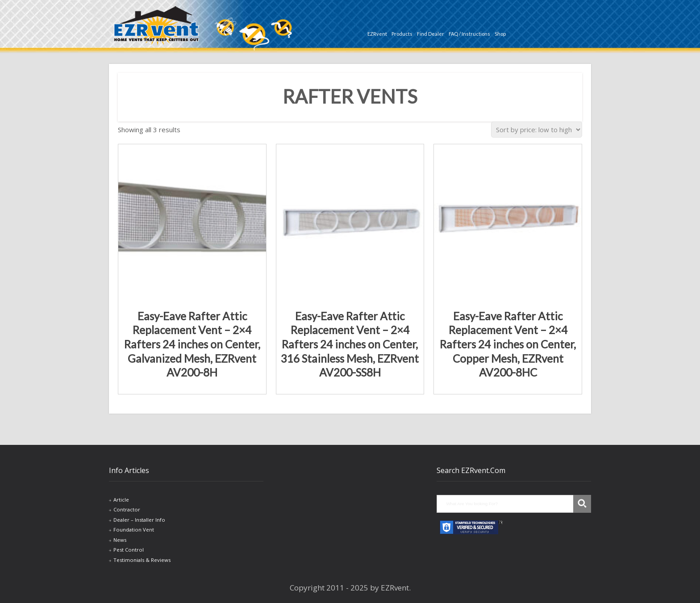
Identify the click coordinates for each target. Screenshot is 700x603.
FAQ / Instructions (469, 34)
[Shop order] (537, 130)
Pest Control (129, 550)
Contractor (127, 509)
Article (121, 500)
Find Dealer (431, 34)
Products (402, 34)
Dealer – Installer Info (139, 520)
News (120, 540)
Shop (500, 34)
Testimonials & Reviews (142, 560)
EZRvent (377, 34)
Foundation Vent (134, 530)
